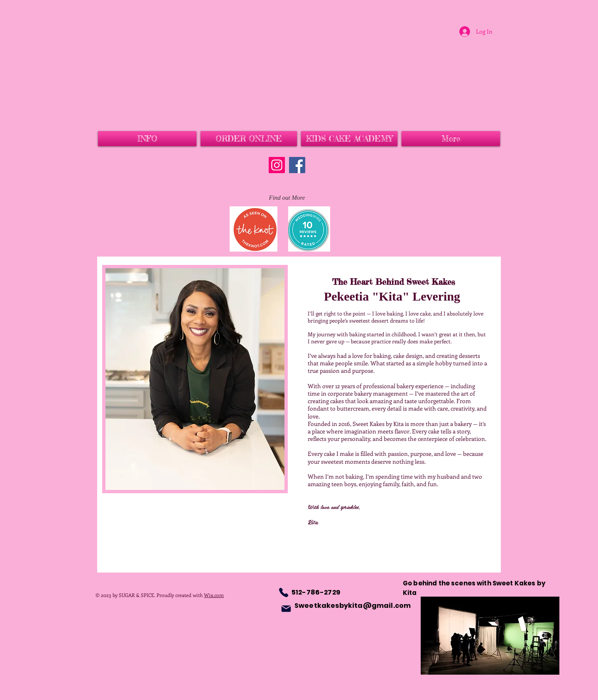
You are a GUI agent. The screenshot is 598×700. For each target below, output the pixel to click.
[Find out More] (287, 198)
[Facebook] (297, 165)
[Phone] (284, 592)
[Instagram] (277, 165)
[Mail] (286, 609)
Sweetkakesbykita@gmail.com (353, 606)
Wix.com (214, 595)
